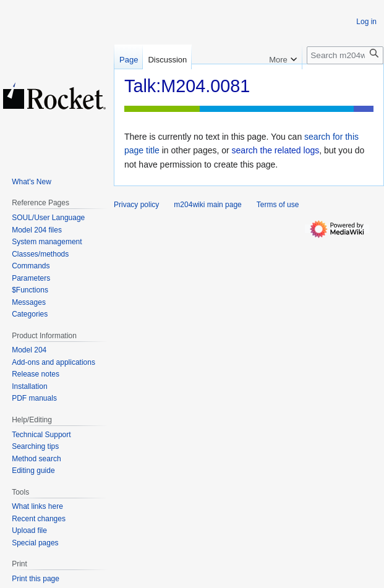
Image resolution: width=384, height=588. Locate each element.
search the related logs (276, 150)
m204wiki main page (207, 205)
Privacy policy (136, 205)
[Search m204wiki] (345, 55)
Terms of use (278, 205)
